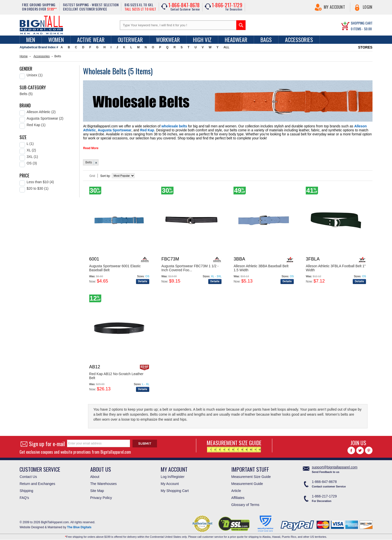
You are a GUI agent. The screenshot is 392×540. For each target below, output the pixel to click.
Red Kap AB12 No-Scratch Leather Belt (116, 374)
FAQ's (24, 496)
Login (368, 7)
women (56, 40)
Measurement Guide (247, 482)
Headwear (236, 40)
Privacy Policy (101, 496)
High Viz (202, 40)
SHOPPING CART (362, 23)
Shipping (26, 489)
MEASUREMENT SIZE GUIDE (234, 444)
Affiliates (238, 496)
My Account (334, 7)
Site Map (97, 489)
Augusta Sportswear (357, 126)
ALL (226, 47)
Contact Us (28, 475)
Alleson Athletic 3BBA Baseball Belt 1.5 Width (261, 266)
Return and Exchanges (37, 482)
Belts (89, 160)
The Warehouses (103, 482)
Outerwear (130, 40)
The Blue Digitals (79, 525)
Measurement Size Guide (251, 475)
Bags (266, 40)
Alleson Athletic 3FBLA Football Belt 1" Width (336, 266)
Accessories (299, 40)
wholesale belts (162, 126)
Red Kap (95, 129)
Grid (92, 174)
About (95, 475)
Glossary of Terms (245, 503)
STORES (365, 47)
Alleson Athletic (329, 126)
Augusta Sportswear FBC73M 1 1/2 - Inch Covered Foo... (190, 266)
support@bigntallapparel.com (334, 465)
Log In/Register (173, 475)
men (31, 40)
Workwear (168, 40)
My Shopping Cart (175, 489)
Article (236, 489)
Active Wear (91, 40)
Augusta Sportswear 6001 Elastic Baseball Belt (115, 266)
